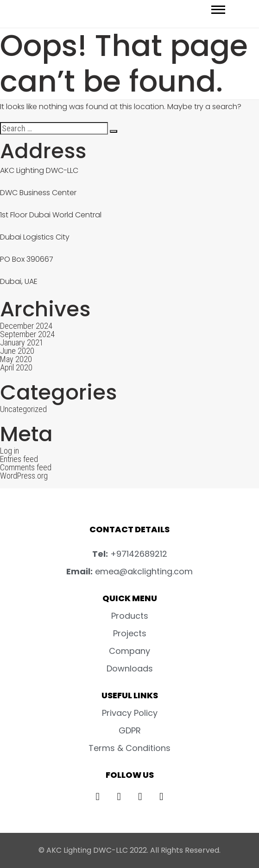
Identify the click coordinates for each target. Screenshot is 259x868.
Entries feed (19, 459)
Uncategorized (23, 409)
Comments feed (26, 467)
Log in (9, 451)
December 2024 (26, 326)
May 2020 (16, 359)
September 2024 (27, 334)
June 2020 (17, 351)
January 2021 (22, 342)
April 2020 (16, 367)
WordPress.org (24, 476)
